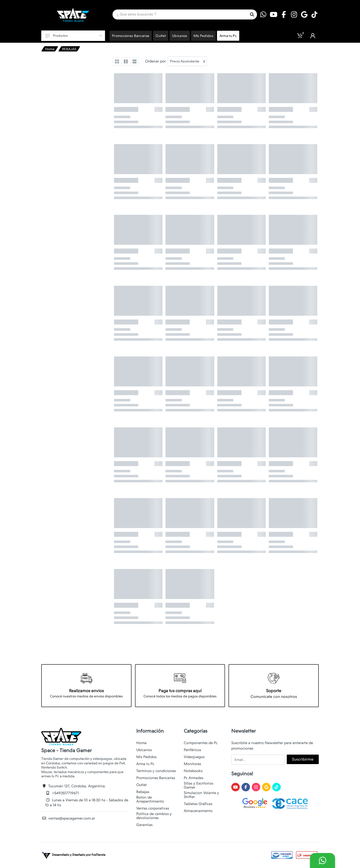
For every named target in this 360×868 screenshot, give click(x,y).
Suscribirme (303, 759)
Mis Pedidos (146, 757)
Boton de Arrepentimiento (150, 799)
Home (50, 49)
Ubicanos (144, 750)
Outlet (141, 785)
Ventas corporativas (153, 808)
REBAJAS (69, 49)
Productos (73, 36)
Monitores (192, 764)
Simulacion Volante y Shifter (201, 795)
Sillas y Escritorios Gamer (198, 785)
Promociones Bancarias (156, 778)
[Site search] (180, 14)
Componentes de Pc (201, 743)
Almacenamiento (198, 811)
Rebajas (143, 792)
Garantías (144, 825)
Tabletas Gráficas (198, 804)
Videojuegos (194, 757)
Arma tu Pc (145, 764)
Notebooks (193, 771)
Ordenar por (155, 61)
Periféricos (192, 750)
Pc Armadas (193, 778)
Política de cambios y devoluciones (154, 816)
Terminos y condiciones (156, 771)
